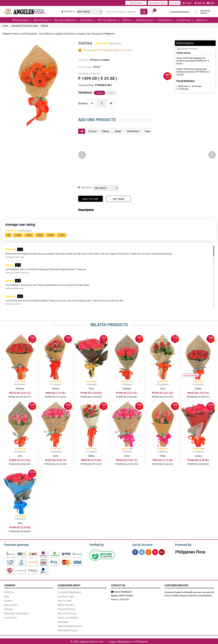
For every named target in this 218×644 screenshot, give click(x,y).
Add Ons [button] (128, 20)
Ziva (20, 456)
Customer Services (176, 585)
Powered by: (183, 544)
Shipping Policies (66, 609)
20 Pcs (112, 93)
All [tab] (82, 131)
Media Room (11, 604)
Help (211, 3)
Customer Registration (69, 592)
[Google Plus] (162, 552)
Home (5, 26)
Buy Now (119, 199)
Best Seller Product (158, 3)
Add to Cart (91, 199)
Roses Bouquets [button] (22, 20)
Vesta (127, 456)
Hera (20, 523)
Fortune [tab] (92, 131)
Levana (198, 456)
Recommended (136, 3)
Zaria (56, 456)
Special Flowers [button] (42, 20)
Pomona (20, 389)
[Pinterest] (155, 552)
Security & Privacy (67, 613)
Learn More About (69, 585)
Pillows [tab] (106, 131)
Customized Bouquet (179, 12)
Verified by (96, 544)
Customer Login (66, 596)
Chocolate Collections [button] (66, 20)
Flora (91, 389)
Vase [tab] (147, 131)
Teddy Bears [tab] (133, 131)
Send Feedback (121, 591)
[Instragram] (148, 552)
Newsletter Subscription (17, 613)
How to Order (65, 600)
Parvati (56, 389)
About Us (9, 592)
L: (181, 86)
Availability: (93, 60)
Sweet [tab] (118, 131)
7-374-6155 (123, 599)
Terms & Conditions (68, 617)
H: (205, 86)
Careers (8, 600)
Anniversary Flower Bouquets (25, 26)
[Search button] (144, 12)
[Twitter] (142, 552)
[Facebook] (135, 552)
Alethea (45, 26)
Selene (91, 456)
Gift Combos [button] (87, 20)
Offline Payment (66, 604)
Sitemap (8, 609)
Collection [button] (202, 20)
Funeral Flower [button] (185, 20)
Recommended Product (70, 626)
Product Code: (89, 67)
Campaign (63, 621)
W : (193, 86)
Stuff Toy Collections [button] (109, 20)
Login (187, 3)
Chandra (127, 389)
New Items (175, 3)
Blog (6, 596)
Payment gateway (15, 544)
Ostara (198, 389)
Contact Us (118, 585)
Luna (163, 389)
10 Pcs (100, 93)
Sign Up (200, 3)
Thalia (163, 456)
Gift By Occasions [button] (146, 20)
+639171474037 (126, 595)
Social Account (141, 544)
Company (10, 585)
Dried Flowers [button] (166, 20)
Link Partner (10, 617)
